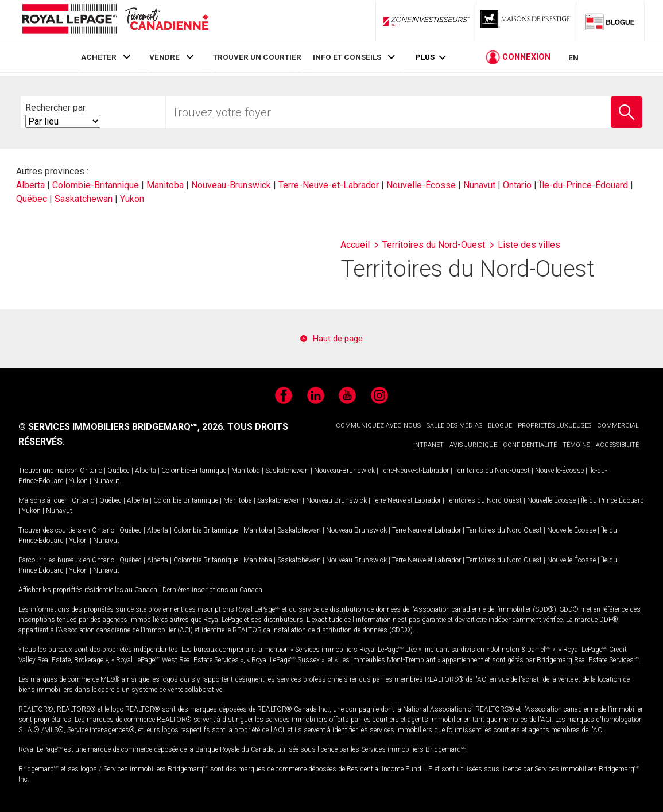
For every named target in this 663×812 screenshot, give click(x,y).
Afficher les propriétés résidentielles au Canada (88, 590)
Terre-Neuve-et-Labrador (329, 185)
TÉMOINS (576, 445)
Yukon (132, 199)
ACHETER (99, 57)
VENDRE (164, 57)
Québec (32, 199)
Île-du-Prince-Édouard (583, 185)
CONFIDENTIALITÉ (530, 445)
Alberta (30, 185)
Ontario (517, 185)
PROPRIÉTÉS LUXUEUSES (555, 426)
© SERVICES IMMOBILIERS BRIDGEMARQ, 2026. (122, 427)
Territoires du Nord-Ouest (492, 471)
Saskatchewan (84, 199)
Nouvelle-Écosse (421, 185)
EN (573, 59)
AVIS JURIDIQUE (473, 445)
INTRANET (429, 445)
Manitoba (165, 185)
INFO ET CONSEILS (347, 57)
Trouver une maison (48, 471)
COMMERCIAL (618, 426)
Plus (425, 58)
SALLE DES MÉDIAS (454, 426)
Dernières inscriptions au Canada (212, 590)
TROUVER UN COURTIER (257, 57)
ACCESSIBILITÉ (617, 445)
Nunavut (479, 185)
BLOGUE (500, 426)
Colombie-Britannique (96, 185)
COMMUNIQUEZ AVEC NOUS (378, 426)
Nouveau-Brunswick (231, 185)
